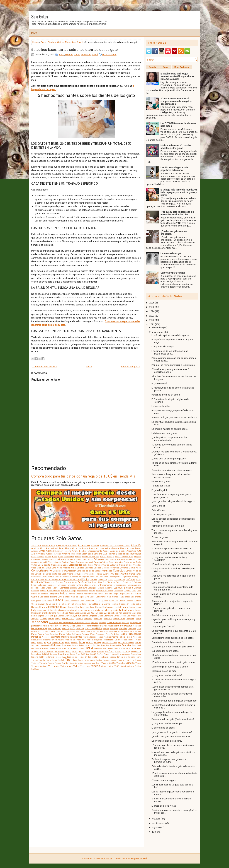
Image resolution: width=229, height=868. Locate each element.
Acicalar (95, 545)
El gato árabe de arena (163, 728)
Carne (133, 562)
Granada (129, 601)
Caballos (45, 559)
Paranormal (114, 631)
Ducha (74, 582)
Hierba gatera (135, 604)
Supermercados (124, 654)
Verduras (35, 666)
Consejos (119, 571)
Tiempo (34, 660)
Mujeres (128, 626)
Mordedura (97, 626)
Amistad (35, 551)
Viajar (63, 666)
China (122, 565)
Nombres (114, 628)
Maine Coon (68, 618)
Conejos (98, 571)
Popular (153, 67)
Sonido (72, 654)
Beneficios (136, 554)
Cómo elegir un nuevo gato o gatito (170, 667)
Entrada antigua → (131, 367)
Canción (58, 562)
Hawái (84, 604)
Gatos (60, 42)
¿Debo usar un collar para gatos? (169, 459)
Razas (82, 642)
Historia (43, 607)
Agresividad (52, 548)
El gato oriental (159, 383)
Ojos (139, 628)
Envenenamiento (135, 585)
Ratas (67, 642)
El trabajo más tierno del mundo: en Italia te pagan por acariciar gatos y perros (179, 192)
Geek (82, 601)
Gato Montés (101, 597)
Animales (51, 551)
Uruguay (87, 663)
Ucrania (73, 663)
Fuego (115, 594)
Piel (68, 637)
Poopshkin (137, 637)
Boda (61, 557)
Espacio (101, 588)
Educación (111, 582)
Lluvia (116, 616)
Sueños (100, 654)
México (133, 623)
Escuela (73, 588)
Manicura (108, 619)
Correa (48, 574)
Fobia (139, 591)
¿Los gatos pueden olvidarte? (167, 675)
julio (154, 832)
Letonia (68, 616)
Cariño (127, 562)
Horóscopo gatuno (161, 481)
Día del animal (38, 579)
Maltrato (88, 618)
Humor (125, 607)
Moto (105, 626)
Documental (50, 582)
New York (80, 629)
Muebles (112, 626)
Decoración (76, 577)
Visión (117, 666)
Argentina (131, 551)
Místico (59, 626)
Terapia (113, 657)
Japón (72, 613)
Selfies (75, 651)
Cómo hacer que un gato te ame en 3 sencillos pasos (170, 371)
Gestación (90, 601)
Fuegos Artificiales (127, 594)
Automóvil (66, 554)
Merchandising (114, 623)
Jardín (78, 613)
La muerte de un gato (171, 253)
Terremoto (122, 657)
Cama (113, 559)
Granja (34, 604)
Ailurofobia (76, 548)
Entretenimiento (120, 585)
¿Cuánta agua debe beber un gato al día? (173, 647)
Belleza (126, 554)
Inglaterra (71, 610)
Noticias (123, 628)
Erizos (48, 588)
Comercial (115, 568)
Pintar (79, 637)
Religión (96, 645)
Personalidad (135, 634)
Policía (122, 637)
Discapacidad (120, 579)
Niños (99, 628)
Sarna (125, 648)
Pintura (86, 637)
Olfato (34, 631)
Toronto (92, 660)
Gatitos (35, 597)
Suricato (35, 657)
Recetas (89, 642)
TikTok (61, 660)
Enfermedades (84, 585)
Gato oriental (136, 597)
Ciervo (48, 568)
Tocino (81, 660)
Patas (62, 634)
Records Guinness (126, 642)
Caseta (47, 565)
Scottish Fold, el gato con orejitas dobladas (174, 417)
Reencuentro (45, 645)
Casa (40, 565)
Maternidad (54, 623)
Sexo (93, 651)
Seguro (68, 651)
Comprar (57, 571)
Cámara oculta (125, 559)
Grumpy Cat (43, 604)
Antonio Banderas (80, 551)
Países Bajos (79, 631)
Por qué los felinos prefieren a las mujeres (173, 365)
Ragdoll (48, 642)
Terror (139, 657)
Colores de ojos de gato (164, 671)
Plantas (107, 637)
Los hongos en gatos (163, 514)
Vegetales (121, 663)
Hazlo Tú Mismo (102, 604)
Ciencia (41, 568)
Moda (72, 626)
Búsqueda (36, 559)
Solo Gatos (40, 16)
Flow (134, 591)
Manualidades (119, 619)
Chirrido (129, 565)
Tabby (42, 657)
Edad (89, 582)
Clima (60, 568)
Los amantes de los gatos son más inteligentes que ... (170, 352)
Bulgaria (138, 557)
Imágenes (36, 610)
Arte (139, 551)
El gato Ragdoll (159, 490)
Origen (52, 631)
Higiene (35, 607)
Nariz (50, 629)
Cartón (34, 565)
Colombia (89, 568)
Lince (100, 616)
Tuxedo (58, 663)
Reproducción (115, 645)
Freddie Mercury (84, 594)
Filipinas (128, 591)
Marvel (138, 619)
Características (101, 562)
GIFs (98, 601)
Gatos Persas (158, 510)
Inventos (45, 613)
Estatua (43, 591)
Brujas (118, 557)
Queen (40, 642)
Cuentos (107, 574)
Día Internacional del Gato (68, 579)
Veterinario (54, 666)
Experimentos (83, 591)
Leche (47, 616)
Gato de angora (78, 597)
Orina (58, 631)
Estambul (35, 591)
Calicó (90, 559)
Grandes (138, 601)
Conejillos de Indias (86, 571)
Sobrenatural (136, 651)
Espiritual (118, 588)
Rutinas (76, 648)
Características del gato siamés (168, 642)
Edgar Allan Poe (99, 582)
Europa (73, 591)
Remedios (105, 645)
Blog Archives (182, 67)
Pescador (45, 637)
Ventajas (130, 663)
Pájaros (89, 631)
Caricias (119, 562)
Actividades (105, 545)
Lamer (34, 616)
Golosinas (113, 601)
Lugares (43, 619)
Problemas (70, 640)
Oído (134, 629)
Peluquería (100, 634)
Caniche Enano (68, 562)
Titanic (74, 660)
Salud (80, 42)
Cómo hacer (135, 568)
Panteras (104, 631)
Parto (34, 634)
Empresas (62, 585)
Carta (139, 562)
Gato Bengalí (64, 597)
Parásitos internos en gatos (166, 395)
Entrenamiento (105, 585)
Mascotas (70, 42)
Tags (166, 67)
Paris (132, 631)
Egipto (119, 582)
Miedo (53, 626)
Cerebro (98, 565)
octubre (156, 819)
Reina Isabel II (86, 645)
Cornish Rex (40, 574)
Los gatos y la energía (163, 347)
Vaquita (105, 663)
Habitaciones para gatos (164, 433)
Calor (107, 559)
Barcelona (98, 554)
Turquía (43, 663)
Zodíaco (138, 666)
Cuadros (81, 574)
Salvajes (98, 648)
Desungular (136, 577)
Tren (127, 660)
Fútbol (138, 594)
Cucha (99, 574)
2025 (152, 307)
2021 (152, 324)
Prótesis (90, 640)
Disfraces (130, 579)
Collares (80, 568)
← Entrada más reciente (45, 367)
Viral (111, 666)
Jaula (93, 613)
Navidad (57, 628)
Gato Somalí (47, 601)
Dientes (52, 42)
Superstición (136, 654)
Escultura (82, 588)
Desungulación (125, 577)
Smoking (126, 651)
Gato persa (36, 601)
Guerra (52, 604)
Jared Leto (86, 613)
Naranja (43, 628)
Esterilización (54, 591)
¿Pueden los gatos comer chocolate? (171, 736)
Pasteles (54, 634)
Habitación (65, 604)
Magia (58, 619)
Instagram (89, 610)
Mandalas (98, 619)
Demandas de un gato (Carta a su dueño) (173, 719)
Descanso (103, 577)
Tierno (48, 660)
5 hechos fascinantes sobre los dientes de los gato (75, 49)
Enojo (94, 585)
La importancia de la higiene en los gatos (173, 553)
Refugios (66, 645)
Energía (71, 585)
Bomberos (69, 557)
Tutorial (51, 663)
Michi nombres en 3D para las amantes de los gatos (176, 147)
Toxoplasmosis (109, 660)
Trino (132, 660)
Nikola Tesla (90, 629)
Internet (138, 610)
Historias (54, 607)
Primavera (59, 640)
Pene (108, 634)
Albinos (92, 548)
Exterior (92, 591)
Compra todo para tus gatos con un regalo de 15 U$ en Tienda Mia (83, 476)
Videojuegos (85, 666)
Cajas (79, 559)
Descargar (113, 577)
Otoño (64, 631)
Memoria (102, 623)
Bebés (119, 554)
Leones (61, 616)
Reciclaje (98, 642)
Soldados (53, 654)
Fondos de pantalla (40, 594)
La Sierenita (136, 613)
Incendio (54, 610)
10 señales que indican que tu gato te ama (173, 662)
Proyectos (98, 640)
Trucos (138, 660)
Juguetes (108, 613)
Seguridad (59, 651)
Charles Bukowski (110, 565)
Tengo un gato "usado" (163, 627)
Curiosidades (47, 577)
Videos (96, 666)
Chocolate (137, 565)
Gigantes (104, 601)
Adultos (35, 548)
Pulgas (138, 640)
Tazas (58, 657)
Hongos (98, 607)
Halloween (76, 604)
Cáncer (51, 562)
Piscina (93, 637)
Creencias (71, 574)
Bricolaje (110, 557)
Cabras (53, 559)
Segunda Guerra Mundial (42, 651)
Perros (123, 634)
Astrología (40, 554)
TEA (64, 657)
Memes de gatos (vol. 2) (164, 806)
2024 (39, 545)
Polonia (129, 637)
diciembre (157, 328)
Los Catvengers (160, 583)
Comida (124, 568)
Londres (123, 616)
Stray (78, 654)
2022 (152, 320)
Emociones (52, 585)
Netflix (73, 629)
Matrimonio (64, 623)
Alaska (85, 548)
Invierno (53, 613)
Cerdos (90, 565)
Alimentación (112, 548)
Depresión (94, 577)
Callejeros (99, 559)
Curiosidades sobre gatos (165, 651)
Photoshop (60, 637)
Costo (64, 574)
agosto (156, 827)
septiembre (158, 823)
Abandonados (48, 545)
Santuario (118, 648)
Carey (112, 562)
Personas (36, 637)
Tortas (99, 660)
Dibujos (85, 579)
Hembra (115, 604)
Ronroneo (44, 648)
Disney (138, 579)
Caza (65, 565)
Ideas (132, 607)
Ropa (52, 648)
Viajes (70, 666)
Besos (34, 557)
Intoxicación (36, 613)
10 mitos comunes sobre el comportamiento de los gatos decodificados (176, 101)
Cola (73, 568)
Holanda (71, 607)
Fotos (63, 594)
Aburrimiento (72, 545)
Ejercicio (127, 582)
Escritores (64, 588)
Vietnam (105, 666)
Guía (58, 604)
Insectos (80, 610)
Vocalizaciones (127, 666)
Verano (138, 663)
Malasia (79, 619)
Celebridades (75, 565)
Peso (52, 637)
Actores (114, 545)
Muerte (120, 626)
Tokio (86, 660)
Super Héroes (110, 654)
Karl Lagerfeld (125, 613)
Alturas (123, 548)
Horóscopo (108, 607)
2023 (33, 545)
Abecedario (61, 545)
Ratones (74, 642)
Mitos (66, 626)
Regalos (75, 645)
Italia (66, 613)
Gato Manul (90, 597)
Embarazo (42, 585)
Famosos (101, 591)
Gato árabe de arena (48, 597)
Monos (78, 626)
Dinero (110, 579)
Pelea (68, 634)
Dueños (82, 582)
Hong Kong (90, 607)
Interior (131, 610)
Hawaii (91, 604)
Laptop (41, 616)
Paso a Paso (43, 634)
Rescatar (126, 645)
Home (36, 42)
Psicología (108, 640)
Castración (56, 565)
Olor (40, 631)
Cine (54, 568)
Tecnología (72, 657)
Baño (90, 554)
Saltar (83, 648)
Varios (112, 663)
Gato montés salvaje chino (119, 597)
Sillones (118, 651)
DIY (43, 582)
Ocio (130, 629)
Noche (106, 628)
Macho (51, 619)
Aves (73, 554)
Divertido (36, 582)
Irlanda (60, 613)
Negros (66, 628)
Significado (109, 651)
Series (81, 651)
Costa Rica (57, 574)
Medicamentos (84, 623)
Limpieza (93, 616)
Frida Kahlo (97, 594)
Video (76, 666)
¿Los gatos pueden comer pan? (168, 723)
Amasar (131, 548)
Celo (85, 565)
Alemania (100, 548)
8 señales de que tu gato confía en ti (170, 615)
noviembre (158, 332)
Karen (116, 613)
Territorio (131, 657)
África (43, 548)
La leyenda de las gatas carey (167, 741)
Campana (35, 562)
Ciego (34, 568)
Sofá (44, 654)
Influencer (62, 610)
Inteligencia (100, 610)
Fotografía (54, 594)
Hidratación (124, 604)
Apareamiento (95, 551)
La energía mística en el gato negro (170, 429)
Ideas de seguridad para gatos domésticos (174, 701)
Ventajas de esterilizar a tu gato (168, 526)
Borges (78, 557)
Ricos (134, 645)
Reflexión (56, 645)
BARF (105, 554)
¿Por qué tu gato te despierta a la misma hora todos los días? (177, 213)
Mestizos (125, 623)
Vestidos (44, 666)
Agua (61, 548)
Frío (105, 594)
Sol (48, 654)
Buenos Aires (127, 557)
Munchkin (137, 626)
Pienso (73, 637)
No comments (109, 55)
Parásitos (125, 631)
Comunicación (69, 571)
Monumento (87, 626)
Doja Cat (59, 582)
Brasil (103, 557)
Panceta (96, 631)
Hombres (80, 607)
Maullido (73, 623)
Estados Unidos (133, 588)
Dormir (67, 582)
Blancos (48, 557)
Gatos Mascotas (71, 601)
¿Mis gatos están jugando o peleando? (172, 732)
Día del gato (50, 579)
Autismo (58, 554)
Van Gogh (96, 663)
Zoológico (35, 669)
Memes (95, 623)
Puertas (131, 640)
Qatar (34, 642)
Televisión (83, 657)
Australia (50, 554)
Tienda (42, 660)
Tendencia (104, 657)
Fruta (110, 594)
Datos (57, 577)
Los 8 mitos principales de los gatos (170, 335)
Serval (87, 651)
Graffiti (122, 601)
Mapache (130, 619)
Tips (68, 660)
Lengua (54, 616)
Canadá (44, 562)
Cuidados (116, 574)
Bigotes (41, 557)
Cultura (125, 574)
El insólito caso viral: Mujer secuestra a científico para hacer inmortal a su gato (177, 76)
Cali (84, 559)
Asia (33, 554)
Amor (42, 551)
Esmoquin (92, 588)
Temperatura (93, 657)
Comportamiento (42, 571)
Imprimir (46, 610)
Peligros (85, 634)
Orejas (45, 631)
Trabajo (120, 660)
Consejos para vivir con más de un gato (172, 470)
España (109, 588)
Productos (81, 640)
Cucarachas (90, 574)
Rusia (58, 648)
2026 (152, 303)
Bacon (84, 554)
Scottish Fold (135, 648)
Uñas (81, 663)
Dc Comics (65, 577)
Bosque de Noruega (91, 557)
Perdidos (115, 634)
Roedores (35, 648)
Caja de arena (68, 559)
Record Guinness (110, 642)
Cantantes (81, 562)
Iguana (138, 607)
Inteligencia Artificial (117, 610)
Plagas (100, 637)
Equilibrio (35, 588)
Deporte (85, 577)
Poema (115, 637)
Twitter (65, 663)
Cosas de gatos (160, 537)
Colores (106, 568)
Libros (85, 616)
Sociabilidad (36, 654)
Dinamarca (103, 579)
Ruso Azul (67, 648)
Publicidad (123, 640)
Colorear (97, 568)
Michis (46, 626)
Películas (76, 634)
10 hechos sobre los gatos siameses (171, 564)
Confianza (107, 571)
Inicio (34, 33)
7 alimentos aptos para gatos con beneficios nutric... (169, 761)
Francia (72, 594)
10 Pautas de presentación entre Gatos (171, 548)
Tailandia (50, 657)
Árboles (106, 551)
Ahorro (68, 548)
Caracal (90, 562)
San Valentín (108, 648)
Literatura (108, 616)
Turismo (35, 663)
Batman (112, 554)
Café (58, 559)
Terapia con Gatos (161, 486)
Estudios (65, 591)
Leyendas (76, 616)
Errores (55, 588)
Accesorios (84, 545)
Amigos (138, 548)
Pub (116, 640)
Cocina (67, 568)
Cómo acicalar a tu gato (173, 273)
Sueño (93, 654)
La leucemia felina (161, 406)
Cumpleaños (135, 574)
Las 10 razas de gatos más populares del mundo (174, 169)
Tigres (54, 660)
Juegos (100, 613)
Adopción (136, 545)
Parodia (138, 631)
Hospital (117, 607)
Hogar (64, 607)
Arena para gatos (118, 551)
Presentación (49, 640)
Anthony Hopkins (64, 551)
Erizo (43, 588)
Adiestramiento (124, 545)
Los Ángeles (132, 616)
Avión (79, 554)
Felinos (110, 591)
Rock (139, 645)
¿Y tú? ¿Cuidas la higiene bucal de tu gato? (173, 501)
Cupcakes (36, 577)
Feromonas (119, 591)
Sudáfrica (85, 654)
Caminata (137, 559)
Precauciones (37, 640)
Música (35, 628)
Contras (129, 571)
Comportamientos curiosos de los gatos (173, 638)
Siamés (100, 651)
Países (70, 631)
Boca (43, 42)
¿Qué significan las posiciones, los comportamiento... (169, 439)
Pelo (92, 634)
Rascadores (58, 642)
